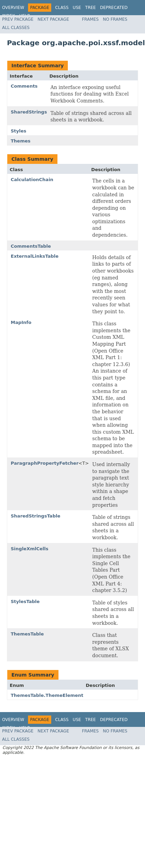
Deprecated (114, 8)
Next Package (53, 19)
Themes (21, 141)
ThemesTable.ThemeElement (47, 695)
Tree (90, 8)
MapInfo (21, 322)
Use (77, 8)
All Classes (16, 28)
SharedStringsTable (35, 516)
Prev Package (18, 19)
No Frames (115, 19)
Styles (19, 131)
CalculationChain (32, 180)
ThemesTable (27, 634)
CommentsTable (31, 246)
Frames (90, 19)
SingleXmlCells (30, 549)
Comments (24, 86)
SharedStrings (29, 112)
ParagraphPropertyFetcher (45, 463)
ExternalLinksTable (35, 256)
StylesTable (25, 601)
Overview (13, 8)
